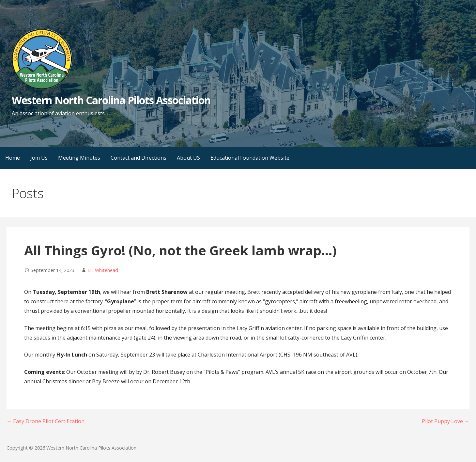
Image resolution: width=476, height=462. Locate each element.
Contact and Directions (138, 158)
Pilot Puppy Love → (446, 421)
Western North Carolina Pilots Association (111, 100)
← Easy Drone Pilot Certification (46, 421)
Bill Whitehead (103, 270)
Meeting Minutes (79, 158)
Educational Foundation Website (250, 158)
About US (188, 158)
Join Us (39, 158)
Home (13, 158)
